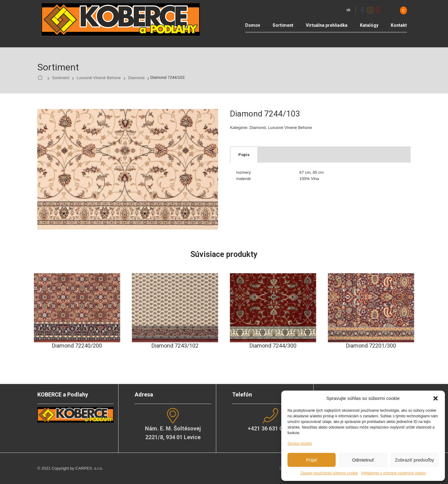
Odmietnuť (363, 460)
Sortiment (283, 25)
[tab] (244, 155)
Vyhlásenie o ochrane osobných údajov (393, 473)
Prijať (312, 460)
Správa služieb (300, 444)
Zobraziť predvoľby (414, 460)
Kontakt (399, 25)
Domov (253, 25)
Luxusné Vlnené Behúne (99, 78)
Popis (244, 155)
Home (42, 78)
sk (348, 10)
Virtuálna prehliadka (327, 25)
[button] (436, 398)
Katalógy (369, 25)
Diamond (136, 78)
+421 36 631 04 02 (270, 428)
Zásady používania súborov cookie (329, 473)
